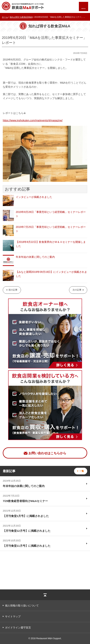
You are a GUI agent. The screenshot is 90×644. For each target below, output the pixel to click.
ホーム (5, 17)
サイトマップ (13, 616)
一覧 (82, 471)
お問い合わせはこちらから (47, 453)
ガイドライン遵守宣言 (18, 628)
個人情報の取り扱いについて (22, 606)
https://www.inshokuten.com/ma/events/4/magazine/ (33, 120)
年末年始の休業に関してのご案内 (35, 257)
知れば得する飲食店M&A (21, 17)
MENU (84, 9)
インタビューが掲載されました (34, 197)
